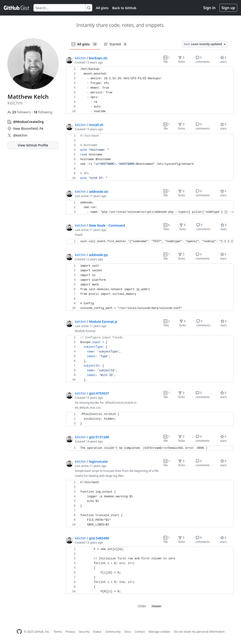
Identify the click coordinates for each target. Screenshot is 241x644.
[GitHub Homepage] (19, 632)
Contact (140, 632)
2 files (167, 323)
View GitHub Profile (33, 145)
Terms (58, 632)
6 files (167, 227)
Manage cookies (159, 632)
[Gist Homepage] (17, 8)
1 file (167, 60)
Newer (157, 606)
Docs (128, 632)
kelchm (80, 58)
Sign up (228, 8)
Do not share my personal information (199, 632)
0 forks (182, 60)
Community (113, 632)
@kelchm (20, 135)
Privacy (70, 632)
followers (20, 112)
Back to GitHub (124, 8)
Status (97, 632)
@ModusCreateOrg (28, 122)
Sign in (209, 8)
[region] (150, 90)
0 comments (203, 60)
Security (84, 632)
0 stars (224, 60)
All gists (102, 8)
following (43, 112)
